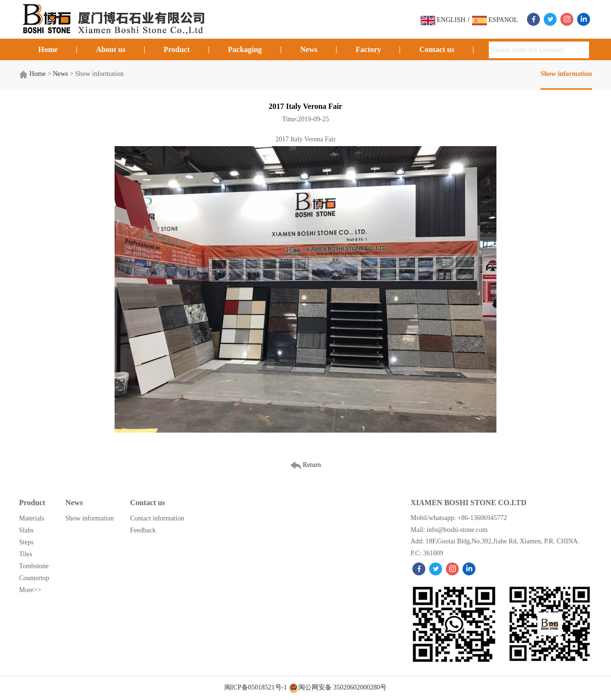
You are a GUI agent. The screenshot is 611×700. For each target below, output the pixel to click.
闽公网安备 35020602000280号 (338, 687)
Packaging (245, 49)
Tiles (26, 554)
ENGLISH (443, 20)
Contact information (157, 518)
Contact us (437, 49)
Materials (32, 518)
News (309, 49)
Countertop (34, 578)
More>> (30, 590)
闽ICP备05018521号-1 (257, 687)
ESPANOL (495, 20)
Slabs (26, 530)
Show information (566, 74)
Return (306, 465)
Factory (368, 49)
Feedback (143, 530)
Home (48, 49)
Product (177, 49)
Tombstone (34, 566)
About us (111, 49)
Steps (26, 542)
